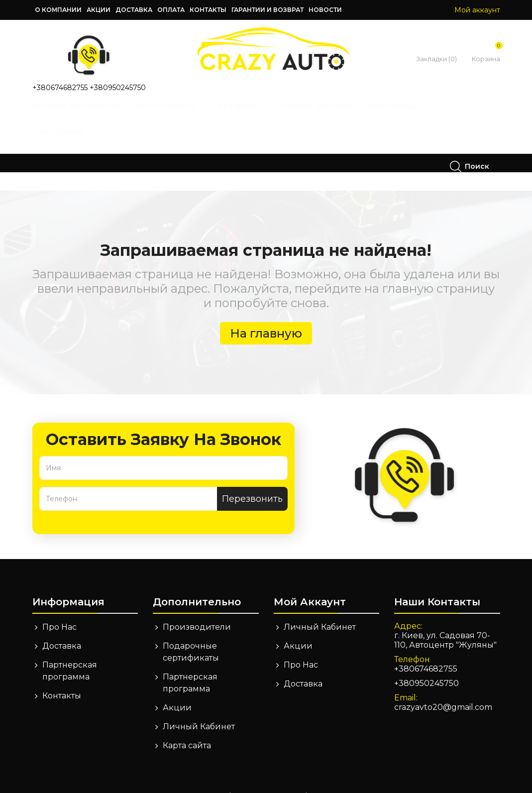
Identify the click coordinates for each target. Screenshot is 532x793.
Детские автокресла (88, 115)
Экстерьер (77, 141)
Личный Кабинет (199, 708)
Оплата (171, 10)
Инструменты (181, 115)
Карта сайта (187, 727)
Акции (99, 10)
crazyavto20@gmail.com (443, 689)
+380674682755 (60, 88)
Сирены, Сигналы (328, 115)
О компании (58, 10)
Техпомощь (408, 115)
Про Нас (59, 609)
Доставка (134, 10)
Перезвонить (252, 480)
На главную (266, 315)
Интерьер (253, 115)
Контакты (208, 10)
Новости (325, 10)
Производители (197, 609)
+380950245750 (118, 88)
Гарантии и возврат (267, 10)
